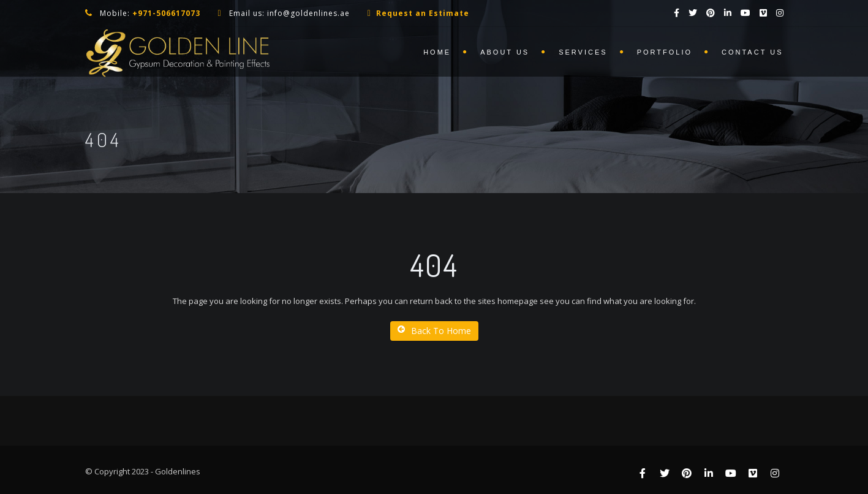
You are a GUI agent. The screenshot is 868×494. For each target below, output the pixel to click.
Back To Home (434, 331)
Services (583, 52)
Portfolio (665, 52)
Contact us (753, 52)
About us (505, 52)
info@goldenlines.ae (308, 13)
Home (437, 52)
